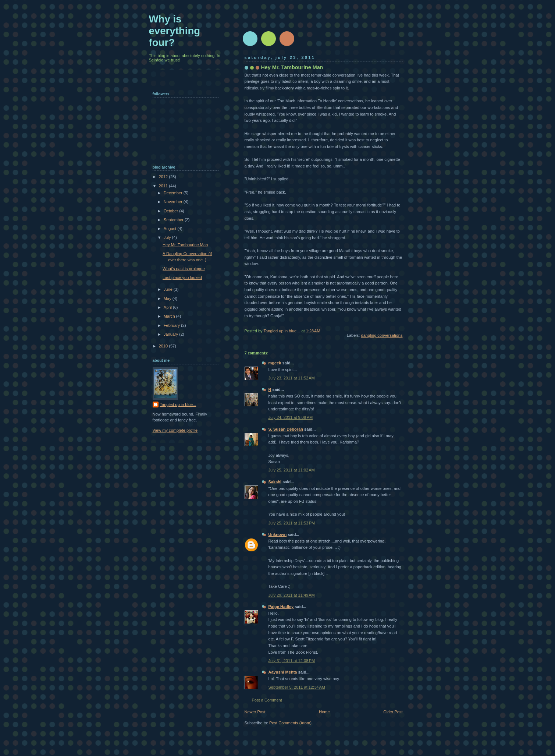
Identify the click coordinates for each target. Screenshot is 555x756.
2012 (164, 177)
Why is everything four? (175, 31)
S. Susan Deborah (286, 429)
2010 (164, 346)
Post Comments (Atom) (290, 723)
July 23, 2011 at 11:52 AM (292, 378)
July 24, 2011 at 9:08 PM (291, 417)
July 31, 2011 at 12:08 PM (292, 661)
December (174, 193)
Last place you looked (182, 278)
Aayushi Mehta (283, 672)
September (174, 220)
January (171, 334)
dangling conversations (382, 335)
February (172, 325)
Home (324, 712)
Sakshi (275, 482)
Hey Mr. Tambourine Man (185, 245)
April (168, 307)
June (169, 289)
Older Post (393, 712)
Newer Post (255, 712)
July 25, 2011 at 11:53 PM (292, 523)
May (168, 298)
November (174, 202)
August (170, 229)
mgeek (275, 363)
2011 (164, 186)
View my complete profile (175, 430)
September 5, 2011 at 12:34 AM (297, 687)
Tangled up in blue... (178, 405)
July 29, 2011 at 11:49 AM (292, 595)
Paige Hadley (281, 607)
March (170, 316)
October (171, 211)
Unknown (278, 534)
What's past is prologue (184, 269)
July (168, 237)
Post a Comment (267, 700)
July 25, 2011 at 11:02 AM (292, 470)
